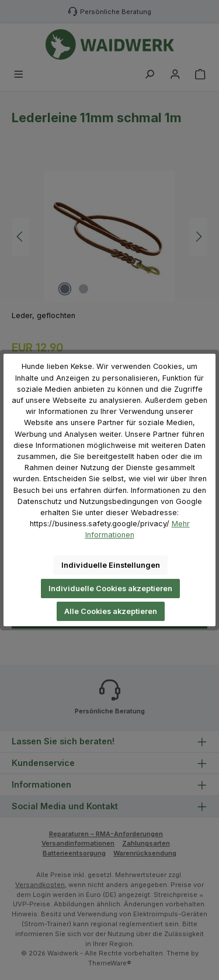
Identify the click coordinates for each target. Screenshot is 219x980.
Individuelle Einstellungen (111, 565)
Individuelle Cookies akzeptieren (110, 589)
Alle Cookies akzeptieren (111, 611)
